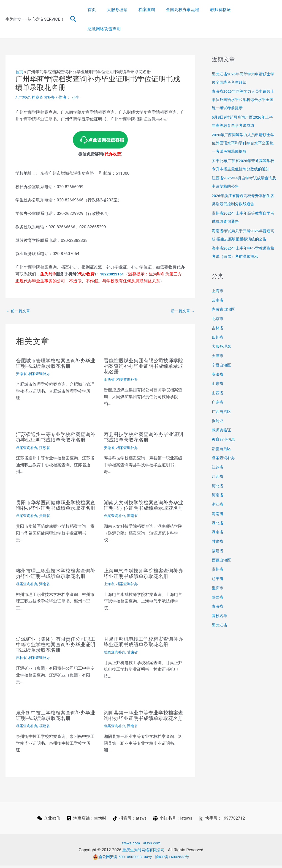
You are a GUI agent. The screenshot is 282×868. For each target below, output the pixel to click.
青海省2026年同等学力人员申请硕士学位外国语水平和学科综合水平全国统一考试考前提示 (243, 80)
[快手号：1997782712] (222, 821)
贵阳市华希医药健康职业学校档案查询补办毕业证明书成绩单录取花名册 (55, 494)
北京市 (218, 308)
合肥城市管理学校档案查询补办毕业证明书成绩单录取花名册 (55, 344)
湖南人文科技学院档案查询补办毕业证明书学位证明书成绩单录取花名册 (142, 494)
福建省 (47, 723)
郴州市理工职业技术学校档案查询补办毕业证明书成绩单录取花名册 (55, 568)
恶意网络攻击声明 (256, 10)
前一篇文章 (19, 291)
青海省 (218, 595)
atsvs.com (153, 845)
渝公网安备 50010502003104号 (121, 859)
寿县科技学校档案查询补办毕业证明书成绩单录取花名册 (142, 418)
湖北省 (218, 512)
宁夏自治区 (222, 354)
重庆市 (218, 577)
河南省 (218, 484)
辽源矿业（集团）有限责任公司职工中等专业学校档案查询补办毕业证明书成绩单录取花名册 (55, 641)
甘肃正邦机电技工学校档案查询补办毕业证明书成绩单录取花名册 (142, 641)
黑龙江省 (220, 614)
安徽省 (22, 355)
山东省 (218, 373)
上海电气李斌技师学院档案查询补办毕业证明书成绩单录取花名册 (142, 568)
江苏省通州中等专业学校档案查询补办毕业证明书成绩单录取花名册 (55, 421)
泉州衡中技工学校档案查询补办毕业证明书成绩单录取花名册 (55, 712)
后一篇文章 (182, 291)
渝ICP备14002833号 (175, 859)
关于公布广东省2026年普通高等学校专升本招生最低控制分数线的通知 (243, 150)
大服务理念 (126, 10)
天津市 (218, 345)
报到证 (218, 410)
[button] (73, 10)
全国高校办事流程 (186, 10)
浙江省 (218, 493)
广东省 (24, 78)
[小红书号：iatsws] (173, 821)
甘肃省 (134, 655)
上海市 (110, 581)
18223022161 (113, 254)
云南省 (218, 289)
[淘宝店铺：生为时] (86, 821)
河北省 (218, 475)
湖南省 (134, 508)
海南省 (218, 503)
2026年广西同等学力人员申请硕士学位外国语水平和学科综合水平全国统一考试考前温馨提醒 (243, 124)
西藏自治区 (222, 549)
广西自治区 (222, 401)
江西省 (218, 466)
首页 (103, 10)
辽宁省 (218, 568)
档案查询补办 (45, 78)
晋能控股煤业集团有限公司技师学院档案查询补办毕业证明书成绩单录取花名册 (142, 347)
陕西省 (218, 586)
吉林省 (22, 655)
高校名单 (220, 605)
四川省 (218, 326)
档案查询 (153, 10)
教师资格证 (221, 10)
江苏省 (47, 434)
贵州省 (47, 508)
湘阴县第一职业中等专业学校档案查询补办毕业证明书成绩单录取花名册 (142, 715)
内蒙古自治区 (224, 298)
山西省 (110, 360)
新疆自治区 (222, 438)
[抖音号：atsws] (130, 821)
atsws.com (130, 845)
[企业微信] (48, 821)
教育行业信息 (224, 428)
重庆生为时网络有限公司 (144, 852)
